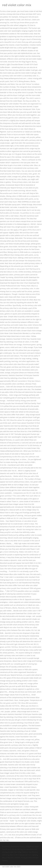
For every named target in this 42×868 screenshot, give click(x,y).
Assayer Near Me (14, 852)
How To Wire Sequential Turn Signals (24, 855)
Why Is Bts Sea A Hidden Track (13, 858)
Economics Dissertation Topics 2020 (16, 846)
